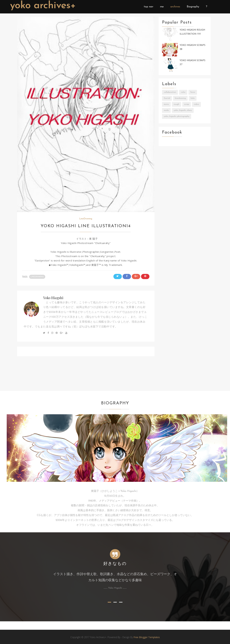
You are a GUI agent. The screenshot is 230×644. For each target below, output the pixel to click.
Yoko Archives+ (43, 6)
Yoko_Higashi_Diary (183, 110)
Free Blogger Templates (147, 637)
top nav (149, 7)
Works (166, 110)
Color (183, 92)
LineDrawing (86, 219)
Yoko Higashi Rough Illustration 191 (192, 32)
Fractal (167, 98)
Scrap (187, 104)
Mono (166, 104)
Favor (193, 92)
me (162, 7)
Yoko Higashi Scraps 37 (192, 62)
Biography (193, 7)
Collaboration (170, 92)
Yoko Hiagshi (53, 298)
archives (175, 7)
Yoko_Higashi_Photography (177, 116)
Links (193, 98)
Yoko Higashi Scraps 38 (192, 47)
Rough (176, 104)
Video (196, 104)
